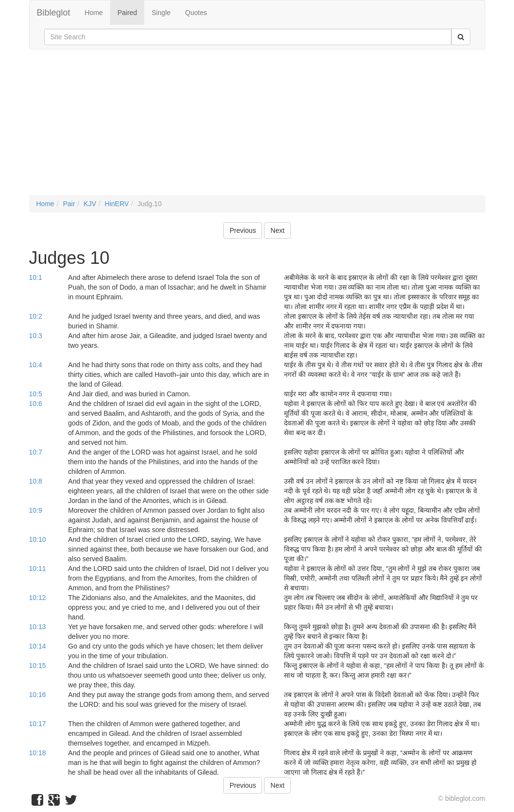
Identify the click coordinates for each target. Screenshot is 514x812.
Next (277, 230)
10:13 (38, 627)
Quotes (196, 13)
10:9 (36, 510)
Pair (69, 204)
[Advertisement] (257, 127)
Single (161, 13)
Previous (243, 230)
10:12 (38, 598)
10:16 (38, 695)
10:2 (36, 316)
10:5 (36, 394)
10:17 (38, 724)
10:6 (36, 404)
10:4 (36, 365)
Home (94, 13)
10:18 (38, 753)
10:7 (36, 452)
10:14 (38, 646)
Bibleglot (54, 13)
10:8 (36, 481)
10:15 (38, 666)
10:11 (38, 568)
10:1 (36, 277)
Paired (127, 13)
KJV (90, 204)
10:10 (38, 539)
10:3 (36, 336)
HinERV (117, 204)
